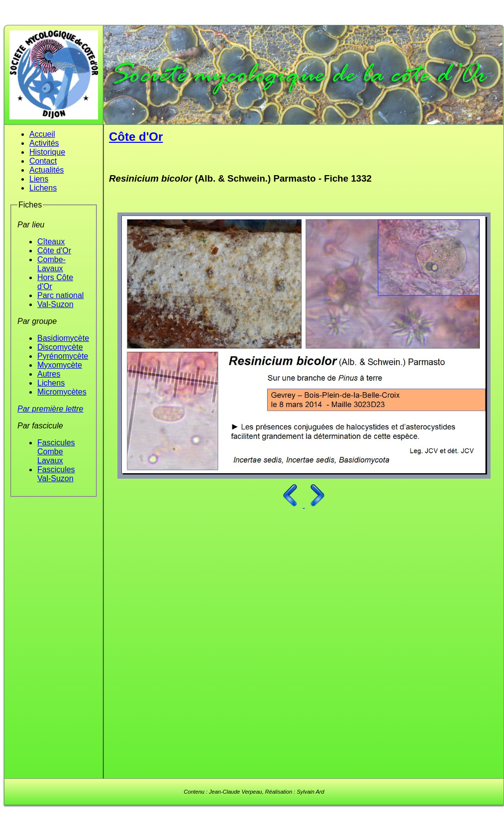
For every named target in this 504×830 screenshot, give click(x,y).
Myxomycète (60, 365)
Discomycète (60, 347)
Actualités (47, 170)
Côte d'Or (54, 251)
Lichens (43, 188)
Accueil (42, 134)
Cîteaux (51, 242)
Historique (47, 152)
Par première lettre (50, 409)
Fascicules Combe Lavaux (56, 452)
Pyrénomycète (63, 356)
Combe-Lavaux (51, 264)
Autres (49, 374)
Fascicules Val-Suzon (56, 474)
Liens (39, 179)
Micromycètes (62, 392)
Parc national (60, 295)
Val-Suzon (55, 304)
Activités (44, 143)
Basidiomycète (63, 338)
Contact (43, 161)
